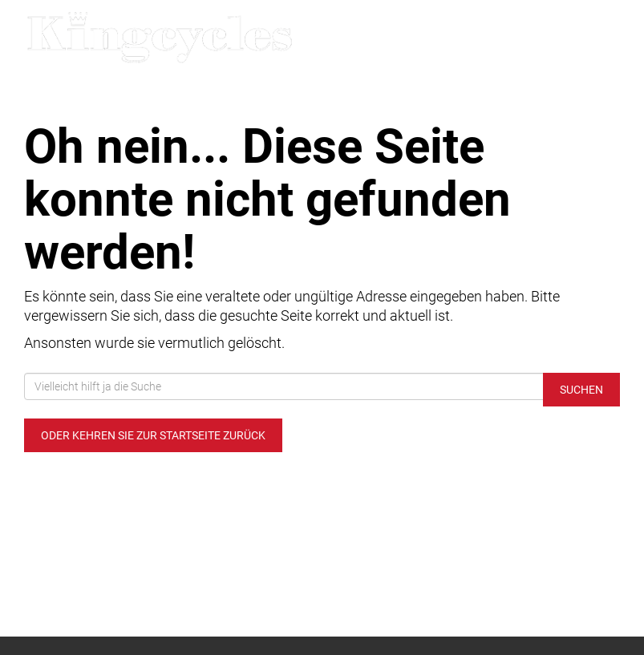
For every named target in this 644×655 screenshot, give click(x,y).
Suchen (581, 390)
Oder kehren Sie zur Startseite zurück (153, 435)
